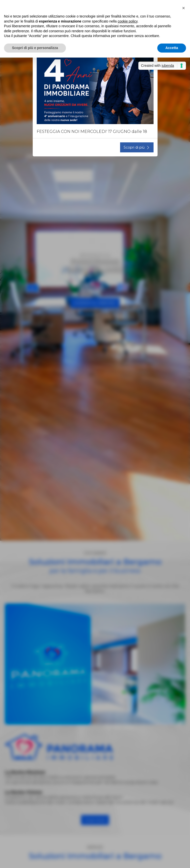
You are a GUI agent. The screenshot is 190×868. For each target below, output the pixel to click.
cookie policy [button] (127, 21)
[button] (184, 8)
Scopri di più (137, 147)
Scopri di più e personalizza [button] (35, 48)
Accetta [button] (172, 48)
